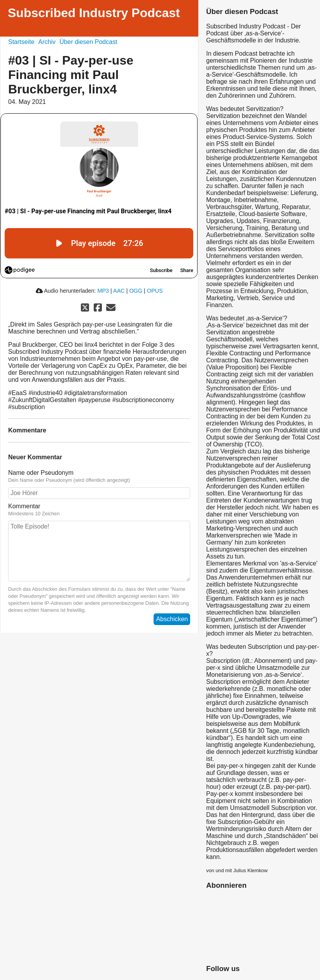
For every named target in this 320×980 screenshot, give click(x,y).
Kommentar (24, 506)
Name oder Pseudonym (41, 473)
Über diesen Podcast (88, 42)
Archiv (47, 42)
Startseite (21, 42)
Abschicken (172, 619)
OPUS (155, 291)
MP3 (103, 291)
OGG (136, 291)
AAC (119, 291)
